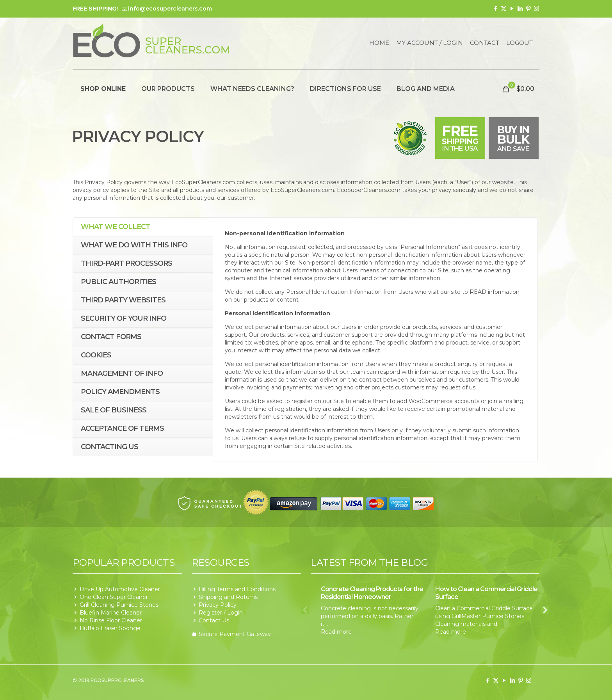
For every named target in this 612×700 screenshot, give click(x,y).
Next (545, 610)
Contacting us (109, 447)
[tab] (143, 227)
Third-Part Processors (126, 263)
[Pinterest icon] (528, 8)
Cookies (96, 355)
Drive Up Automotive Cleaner (120, 589)
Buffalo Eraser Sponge (110, 628)
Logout (519, 43)
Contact (485, 43)
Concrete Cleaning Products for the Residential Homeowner (372, 593)
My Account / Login (430, 43)
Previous (305, 610)
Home (379, 43)
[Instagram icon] (536, 8)
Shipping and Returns (228, 597)
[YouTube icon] (512, 8)
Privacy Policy (218, 605)
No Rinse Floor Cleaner (111, 620)
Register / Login (221, 613)
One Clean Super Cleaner (114, 597)
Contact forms (111, 337)
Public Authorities (118, 282)
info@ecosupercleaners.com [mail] (170, 9)
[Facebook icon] (495, 8)
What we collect (116, 227)
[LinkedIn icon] (520, 8)
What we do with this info (134, 245)
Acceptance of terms (122, 428)
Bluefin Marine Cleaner (111, 613)
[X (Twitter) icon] (504, 8)
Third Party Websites (123, 300)
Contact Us (214, 620)
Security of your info (124, 318)
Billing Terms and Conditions (237, 589)
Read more (336, 632)
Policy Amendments (120, 392)
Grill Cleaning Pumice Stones (119, 605)
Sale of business (114, 410)
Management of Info (122, 373)
